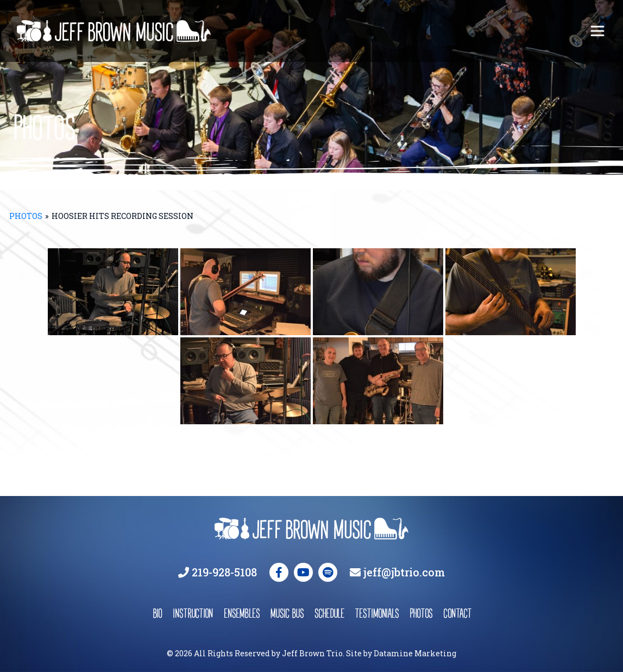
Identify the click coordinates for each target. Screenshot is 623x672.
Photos (26, 216)
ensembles (242, 613)
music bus (287, 613)
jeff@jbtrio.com (404, 572)
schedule (329, 613)
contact (457, 613)
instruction (193, 613)
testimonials (377, 613)
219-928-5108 (224, 572)
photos (421, 613)
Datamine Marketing (415, 653)
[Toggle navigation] (597, 31)
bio (157, 613)
